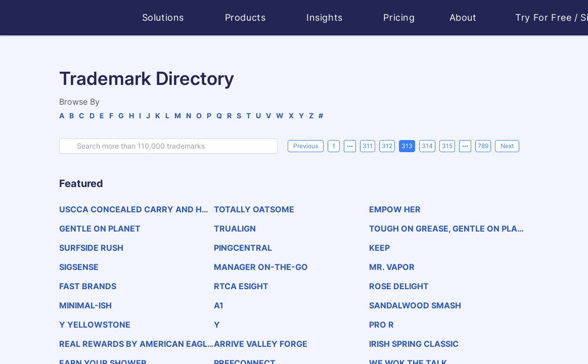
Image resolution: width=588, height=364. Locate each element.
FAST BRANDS (88, 286)
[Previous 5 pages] (350, 146)
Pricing (399, 17)
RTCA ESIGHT (241, 286)
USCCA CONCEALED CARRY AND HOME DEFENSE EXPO (134, 209)
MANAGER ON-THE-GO (261, 267)
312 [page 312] (387, 146)
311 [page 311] (368, 146)
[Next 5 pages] (465, 146)
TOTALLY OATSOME (254, 209)
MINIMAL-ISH (85, 305)
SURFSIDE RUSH (91, 248)
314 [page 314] (427, 146)
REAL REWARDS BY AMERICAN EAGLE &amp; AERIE (136, 344)
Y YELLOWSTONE (95, 325)
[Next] (507, 146)
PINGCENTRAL (243, 248)
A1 (219, 305)
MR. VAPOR (392, 267)
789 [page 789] (483, 146)
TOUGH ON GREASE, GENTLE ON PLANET (446, 229)
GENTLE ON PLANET (100, 229)
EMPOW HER (395, 209)
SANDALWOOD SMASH (415, 305)
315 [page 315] (447, 146)
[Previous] (306, 146)
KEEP (379, 248)
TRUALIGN (235, 229)
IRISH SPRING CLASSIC (414, 344)
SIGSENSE (79, 267)
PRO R (381, 325)
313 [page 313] (407, 146)
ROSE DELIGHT (399, 286)
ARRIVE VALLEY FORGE (261, 344)
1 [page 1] (334, 146)
